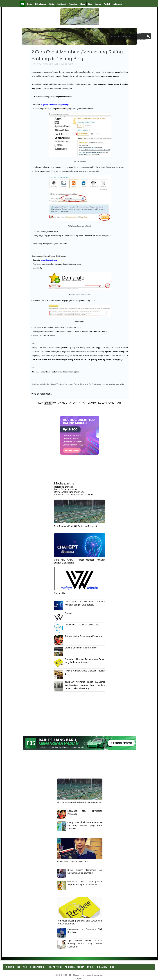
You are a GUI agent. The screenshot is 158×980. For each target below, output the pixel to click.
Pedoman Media (74, 967)
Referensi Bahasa (63, 487)
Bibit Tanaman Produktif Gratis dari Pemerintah (77, 526)
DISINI (48, 403)
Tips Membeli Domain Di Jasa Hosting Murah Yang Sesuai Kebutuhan (85, 944)
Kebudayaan (41, 4)
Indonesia (117, 4)
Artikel (107, 4)
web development (64, 64)
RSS (112, 967)
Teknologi (73, 4)
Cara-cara (48, 64)
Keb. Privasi (54, 967)
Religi (52, 4)
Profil (10, 967)
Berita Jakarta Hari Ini (66, 489)
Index (91, 967)
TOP (79, 978)
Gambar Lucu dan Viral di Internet (81, 648)
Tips (90, 4)
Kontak (22, 967)
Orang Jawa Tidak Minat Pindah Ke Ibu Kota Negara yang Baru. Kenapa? (85, 825)
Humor (98, 4)
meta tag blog (70, 348)
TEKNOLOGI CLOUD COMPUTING (82, 625)
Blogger (76, 975)
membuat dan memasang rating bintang (103, 76)
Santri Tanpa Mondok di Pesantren (74, 862)
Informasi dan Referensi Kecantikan (73, 495)
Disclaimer (37, 967)
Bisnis (29, 4)
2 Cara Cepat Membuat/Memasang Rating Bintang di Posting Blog (72, 384)
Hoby (83, 4)
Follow (102, 967)
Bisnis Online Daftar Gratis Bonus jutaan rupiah (60, 372)
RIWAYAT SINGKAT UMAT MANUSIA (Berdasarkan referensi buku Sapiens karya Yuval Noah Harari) (85, 685)
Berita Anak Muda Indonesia (69, 492)
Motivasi (62, 4)
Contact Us (59, 593)
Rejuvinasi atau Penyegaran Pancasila (83, 636)
